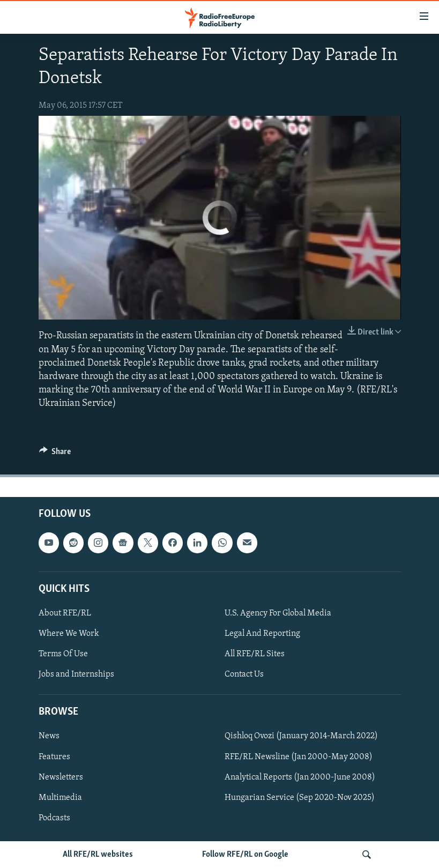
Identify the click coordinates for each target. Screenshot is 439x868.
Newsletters (61, 777)
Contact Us (244, 674)
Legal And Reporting (262, 634)
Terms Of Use (63, 654)
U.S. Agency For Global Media (278, 613)
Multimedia (60, 797)
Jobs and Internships (76, 674)
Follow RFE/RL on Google (245, 855)
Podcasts (54, 818)
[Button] (55, 454)
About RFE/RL (65, 613)
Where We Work (69, 634)
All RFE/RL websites (98, 855)
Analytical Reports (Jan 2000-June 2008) (300, 777)
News (49, 736)
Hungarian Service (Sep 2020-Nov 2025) (300, 797)
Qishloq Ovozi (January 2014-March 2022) (301, 736)
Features (54, 756)
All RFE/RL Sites (255, 654)
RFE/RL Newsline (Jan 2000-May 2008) (299, 756)
